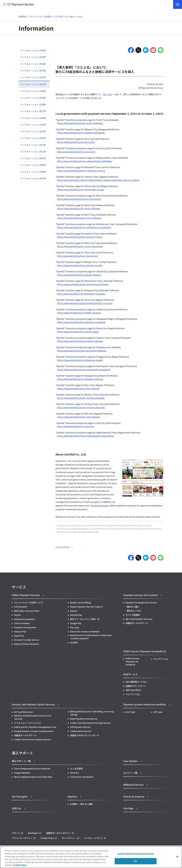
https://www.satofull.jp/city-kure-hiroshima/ (79, 199)
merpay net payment (25, 619)
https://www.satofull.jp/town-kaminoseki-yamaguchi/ (84, 370)
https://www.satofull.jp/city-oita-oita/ (76, 426)
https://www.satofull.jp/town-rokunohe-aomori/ (81, 171)
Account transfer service (27, 640)
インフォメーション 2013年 (33, 138)
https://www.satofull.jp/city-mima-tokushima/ (80, 246)
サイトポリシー (69, 838)
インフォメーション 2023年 (33, 71)
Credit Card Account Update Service (32, 739)
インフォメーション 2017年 (33, 111)
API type (158, 712)
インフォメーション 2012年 (33, 145)
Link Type (130, 712)
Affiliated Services (133, 785)
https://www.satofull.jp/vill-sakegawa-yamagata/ (81, 322)
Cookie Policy (47, 838)
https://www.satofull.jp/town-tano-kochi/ (78, 256)
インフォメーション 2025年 (33, 57)
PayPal (17, 615)
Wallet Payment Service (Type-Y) (86, 607)
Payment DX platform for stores (141, 603)
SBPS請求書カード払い (136, 682)
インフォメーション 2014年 (33, 131)
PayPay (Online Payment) (27, 644)
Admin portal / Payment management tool (35, 727)
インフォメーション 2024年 (33, 64)
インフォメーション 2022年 (33, 77)
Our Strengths (20, 796)
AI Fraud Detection (24, 712)
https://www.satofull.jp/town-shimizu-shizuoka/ (81, 407)
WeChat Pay (76, 615)
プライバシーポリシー (22, 838)
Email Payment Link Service (84, 719)
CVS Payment (21, 607)
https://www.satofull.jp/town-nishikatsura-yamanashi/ (84, 227)
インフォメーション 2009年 (33, 165)
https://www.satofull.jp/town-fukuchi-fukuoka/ (80, 341)
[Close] (177, 857)
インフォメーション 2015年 (33, 125)
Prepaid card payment (25, 627)
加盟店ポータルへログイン (58, 833)
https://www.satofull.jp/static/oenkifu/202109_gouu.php (85, 303)
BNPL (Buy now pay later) (27, 611)
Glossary (75, 773)
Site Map (128, 808)
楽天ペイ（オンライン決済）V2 (85, 619)
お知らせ (17, 808)
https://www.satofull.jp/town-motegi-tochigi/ (80, 265)
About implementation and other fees (33, 777)
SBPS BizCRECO (133, 690)
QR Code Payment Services (139, 619)
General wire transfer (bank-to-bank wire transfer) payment (91, 637)
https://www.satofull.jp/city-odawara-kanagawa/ (81, 133)
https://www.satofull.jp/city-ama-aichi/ (76, 152)
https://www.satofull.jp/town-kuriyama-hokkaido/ (82, 351)
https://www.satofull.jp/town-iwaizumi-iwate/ (80, 237)
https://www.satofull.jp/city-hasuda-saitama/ (79, 275)
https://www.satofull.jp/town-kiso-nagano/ (78, 388)
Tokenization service (81, 731)
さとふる (107, 94)
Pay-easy (75, 627)
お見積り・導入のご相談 (81, 804)
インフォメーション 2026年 (33, 50)
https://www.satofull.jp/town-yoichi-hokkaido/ (80, 123)
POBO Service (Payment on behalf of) (132, 661)
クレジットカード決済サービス (29, 603)
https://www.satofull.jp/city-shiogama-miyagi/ (80, 360)
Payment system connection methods (145, 704)
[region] (91, 857)
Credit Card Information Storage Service (90, 723)
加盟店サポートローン (136, 686)
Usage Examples (22, 773)
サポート (16, 833)
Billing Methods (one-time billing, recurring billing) (92, 713)
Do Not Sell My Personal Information (136, 854)
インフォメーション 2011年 (33, 152)
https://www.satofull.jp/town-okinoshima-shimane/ (83, 284)
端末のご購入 (133, 607)
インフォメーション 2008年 (33, 172)
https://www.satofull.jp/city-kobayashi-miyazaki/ (81, 294)
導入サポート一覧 (21, 761)
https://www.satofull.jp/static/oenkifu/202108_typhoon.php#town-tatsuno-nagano (98, 180)
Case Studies (131, 761)
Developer (33, 833)
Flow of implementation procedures (32, 769)
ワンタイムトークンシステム (28, 723)
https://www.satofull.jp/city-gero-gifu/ (76, 142)
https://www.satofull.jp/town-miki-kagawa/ (78, 417)
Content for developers (82, 777)
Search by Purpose (134, 796)
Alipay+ (74, 611)
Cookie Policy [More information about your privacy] (20, 865)
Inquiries (72, 796)
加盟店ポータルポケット (25, 735)
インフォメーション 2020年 (33, 91)
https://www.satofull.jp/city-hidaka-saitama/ (79, 313)
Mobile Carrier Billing (81, 603)
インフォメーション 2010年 (33, 158)
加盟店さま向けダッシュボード (85, 735)
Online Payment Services (26, 595)
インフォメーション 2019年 (33, 98)
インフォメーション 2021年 (33, 84)
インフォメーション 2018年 (33, 105)
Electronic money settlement (85, 631)
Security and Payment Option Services (33, 704)
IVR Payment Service (80, 727)
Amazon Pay (20, 631)
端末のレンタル (134, 611)
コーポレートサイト (94, 838)
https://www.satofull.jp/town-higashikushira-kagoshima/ (85, 436)
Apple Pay (19, 636)
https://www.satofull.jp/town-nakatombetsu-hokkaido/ (84, 161)
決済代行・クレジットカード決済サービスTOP (40, 17)
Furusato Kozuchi (100, 506)
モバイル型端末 (133, 615)
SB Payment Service (18, 5)
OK (136, 861)
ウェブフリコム (161, 659)
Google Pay (76, 623)
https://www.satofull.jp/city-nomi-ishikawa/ (79, 208)
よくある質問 (76, 769)
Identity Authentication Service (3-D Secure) (33, 717)
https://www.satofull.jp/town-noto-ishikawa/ (79, 218)
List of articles (63, 547)
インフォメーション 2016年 (33, 118)
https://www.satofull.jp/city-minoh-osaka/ (78, 332)
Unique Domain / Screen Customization (34, 731)
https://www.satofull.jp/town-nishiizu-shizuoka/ (81, 398)
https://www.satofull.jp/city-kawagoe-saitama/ (80, 379)
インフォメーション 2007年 (33, 178)
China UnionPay (22, 623)
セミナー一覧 (130, 773)
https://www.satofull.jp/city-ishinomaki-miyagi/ (81, 190)
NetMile (74, 642)
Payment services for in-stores (140, 595)
